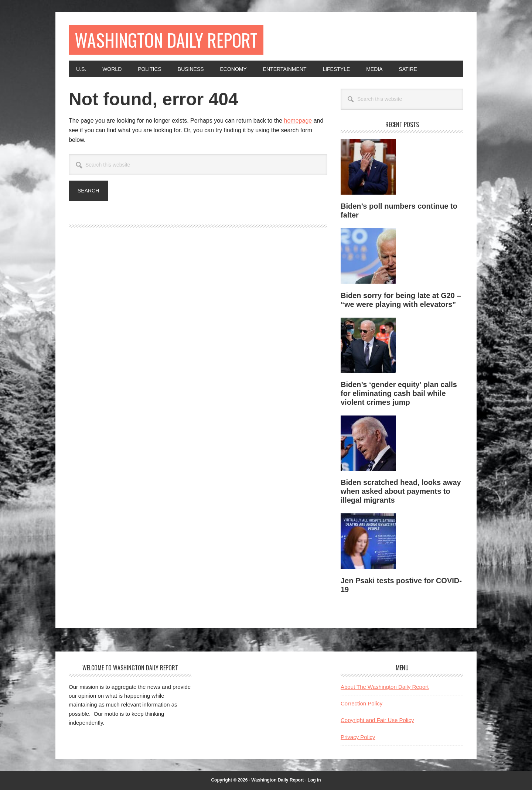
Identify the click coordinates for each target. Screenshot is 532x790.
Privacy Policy (358, 737)
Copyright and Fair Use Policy (377, 720)
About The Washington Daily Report (385, 687)
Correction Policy (362, 703)
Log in (314, 780)
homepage (298, 121)
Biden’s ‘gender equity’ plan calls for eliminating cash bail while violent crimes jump (399, 393)
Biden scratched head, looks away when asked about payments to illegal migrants (401, 491)
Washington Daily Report (166, 40)
